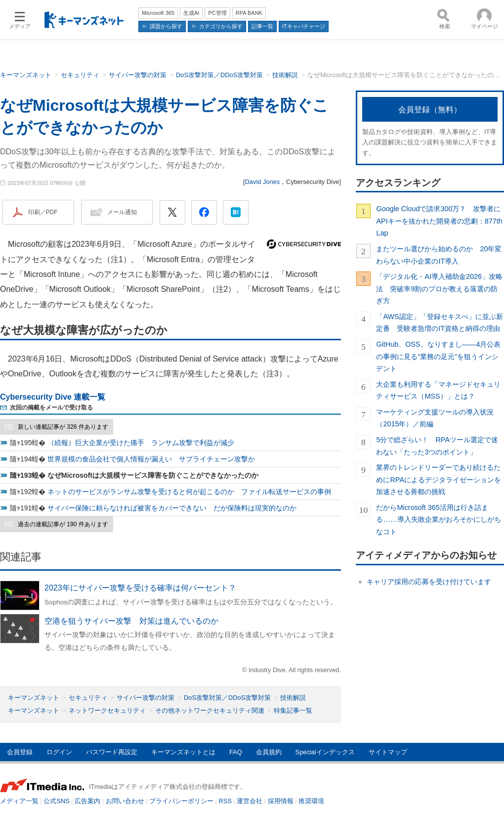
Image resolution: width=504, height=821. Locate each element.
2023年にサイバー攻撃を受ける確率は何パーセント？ (140, 588)
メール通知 (122, 212)
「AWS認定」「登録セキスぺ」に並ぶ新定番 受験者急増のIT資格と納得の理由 (439, 322)
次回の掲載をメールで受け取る (51, 408)
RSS (225, 801)
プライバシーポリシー (181, 801)
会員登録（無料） (430, 110)
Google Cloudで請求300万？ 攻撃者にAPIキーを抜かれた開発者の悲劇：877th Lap (439, 221)
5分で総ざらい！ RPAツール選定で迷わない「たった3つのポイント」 (437, 446)
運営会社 (250, 801)
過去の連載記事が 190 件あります (63, 524)
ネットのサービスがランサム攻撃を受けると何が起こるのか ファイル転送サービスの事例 (189, 492)
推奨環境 (311, 801)
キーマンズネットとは (183, 752)
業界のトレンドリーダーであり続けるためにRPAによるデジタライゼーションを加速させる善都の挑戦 (439, 479)
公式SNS (56, 801)
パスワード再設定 (112, 752)
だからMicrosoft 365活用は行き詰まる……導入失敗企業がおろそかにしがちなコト (439, 520)
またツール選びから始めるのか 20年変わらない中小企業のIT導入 (439, 255)
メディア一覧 (19, 801)
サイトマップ (388, 752)
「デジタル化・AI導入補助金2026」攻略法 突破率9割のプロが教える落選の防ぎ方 (439, 289)
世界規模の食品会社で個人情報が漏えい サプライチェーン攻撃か (151, 459)
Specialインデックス (325, 752)
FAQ (236, 752)
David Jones (262, 182)
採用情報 (281, 801)
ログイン (59, 752)
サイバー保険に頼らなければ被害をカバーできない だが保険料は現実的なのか (172, 508)
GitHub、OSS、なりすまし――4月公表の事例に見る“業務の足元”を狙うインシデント (438, 356)
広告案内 (87, 801)
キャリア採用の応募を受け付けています (429, 582)
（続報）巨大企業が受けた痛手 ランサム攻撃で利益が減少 (141, 443)
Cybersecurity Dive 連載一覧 (53, 397)
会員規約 (269, 752)
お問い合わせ (125, 801)
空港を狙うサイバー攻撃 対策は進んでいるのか (131, 621)
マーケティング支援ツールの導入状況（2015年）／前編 (435, 418)
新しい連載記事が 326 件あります (63, 427)
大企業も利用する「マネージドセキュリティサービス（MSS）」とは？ (438, 390)
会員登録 (20, 752)
